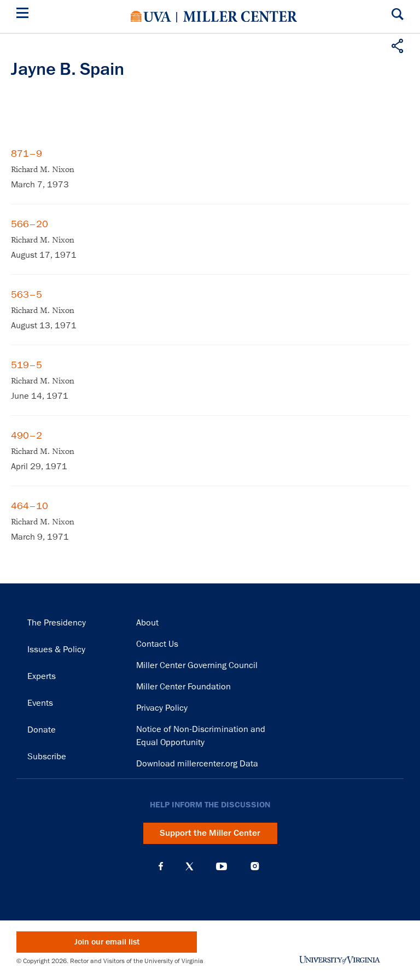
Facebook (161, 866)
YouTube (221, 866)
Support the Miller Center (210, 833)
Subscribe (47, 757)
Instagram (255, 866)
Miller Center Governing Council (197, 665)
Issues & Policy (56, 650)
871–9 (27, 154)
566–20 (30, 224)
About (147, 623)
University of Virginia (151, 16)
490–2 (27, 435)
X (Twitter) (189, 866)
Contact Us (157, 644)
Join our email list (107, 942)
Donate (42, 730)
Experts (42, 676)
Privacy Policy (162, 708)
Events (40, 703)
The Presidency (57, 623)
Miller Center (240, 16)
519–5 (27, 365)
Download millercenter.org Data (197, 764)
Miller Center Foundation (183, 687)
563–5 (27, 294)
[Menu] (25, 14)
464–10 (30, 506)
